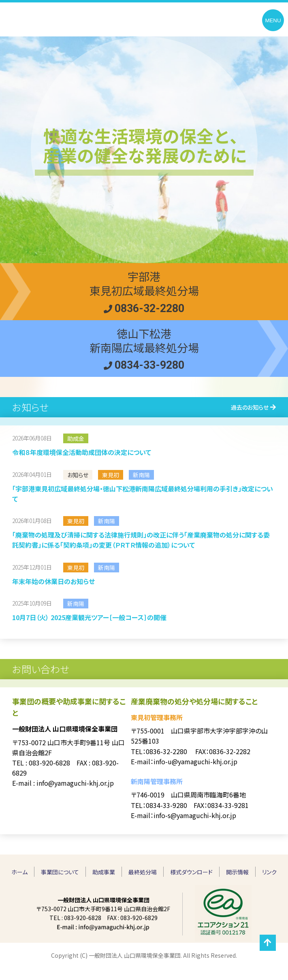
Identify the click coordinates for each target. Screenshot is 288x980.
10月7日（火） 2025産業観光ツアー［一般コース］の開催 (89, 617)
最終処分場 (143, 872)
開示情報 (237, 872)
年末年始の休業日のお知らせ (53, 581)
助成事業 (104, 872)
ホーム (19, 872)
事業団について (60, 872)
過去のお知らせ (250, 407)
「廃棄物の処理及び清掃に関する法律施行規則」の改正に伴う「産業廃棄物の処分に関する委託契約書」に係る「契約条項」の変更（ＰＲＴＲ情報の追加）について (141, 540)
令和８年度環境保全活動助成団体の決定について (82, 452)
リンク (269, 872)
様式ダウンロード (191, 872)
